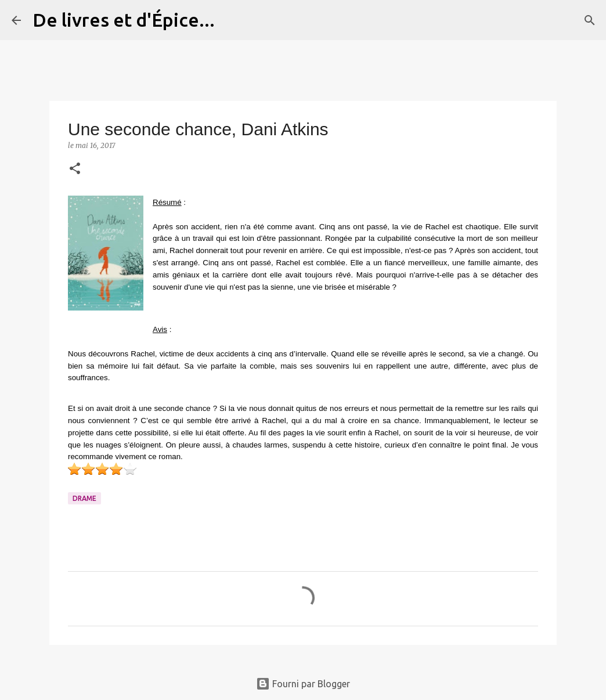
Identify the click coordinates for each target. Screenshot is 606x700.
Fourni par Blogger (303, 684)
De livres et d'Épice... (124, 20)
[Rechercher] (231, 20)
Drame (84, 498)
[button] (75, 169)
